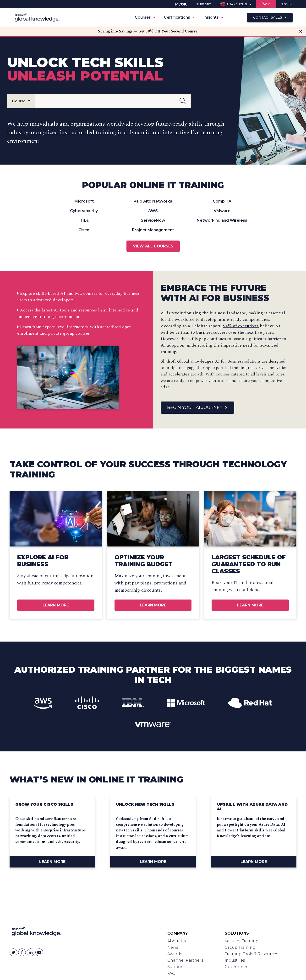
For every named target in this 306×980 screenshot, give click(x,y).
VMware (222, 211)
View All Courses (153, 246)
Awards (175, 954)
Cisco (84, 230)
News (173, 947)
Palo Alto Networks (153, 201)
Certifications (179, 17)
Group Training (240, 947)
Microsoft (84, 201)
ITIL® (84, 220)
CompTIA (222, 201)
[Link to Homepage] (36, 933)
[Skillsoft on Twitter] (13, 952)
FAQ (171, 973)
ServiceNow (153, 220)
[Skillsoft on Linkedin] (31, 952)
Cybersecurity (84, 211)
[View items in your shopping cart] (266, 4)
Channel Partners (185, 960)
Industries (235, 960)
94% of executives (241, 326)
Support (176, 967)
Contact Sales (270, 17)
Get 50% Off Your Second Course (168, 31)
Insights (213, 17)
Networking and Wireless (222, 220)
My (181, 4)
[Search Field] (113, 101)
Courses (145, 17)
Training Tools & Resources (251, 954)
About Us (177, 941)
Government (238, 967)
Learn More (56, 605)
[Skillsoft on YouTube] (39, 952)
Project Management (153, 230)
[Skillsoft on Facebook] (22, 952)
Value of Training (242, 941)
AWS (153, 211)
